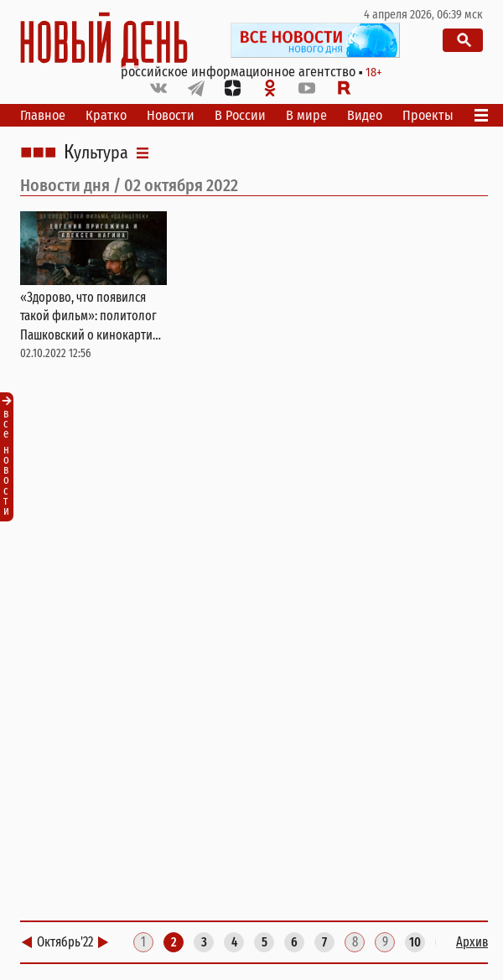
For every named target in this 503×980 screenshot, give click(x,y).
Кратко (106, 115)
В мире (306, 115)
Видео (365, 115)
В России (240, 115)
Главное (43, 115)
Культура (96, 153)
